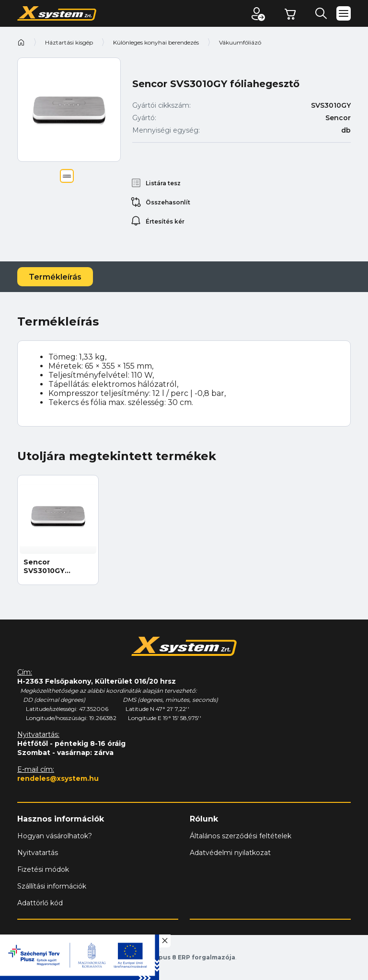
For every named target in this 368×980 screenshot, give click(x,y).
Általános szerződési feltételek (241, 836)
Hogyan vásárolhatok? (55, 836)
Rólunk (204, 819)
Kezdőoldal (21, 42)
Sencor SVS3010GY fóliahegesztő (49, 566)
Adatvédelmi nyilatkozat (230, 853)
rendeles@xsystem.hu (58, 778)
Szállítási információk (52, 886)
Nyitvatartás (38, 853)
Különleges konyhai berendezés (156, 42)
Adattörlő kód (40, 903)
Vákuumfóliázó (240, 42)
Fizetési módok (43, 869)
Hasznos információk (61, 819)
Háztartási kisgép (69, 42)
